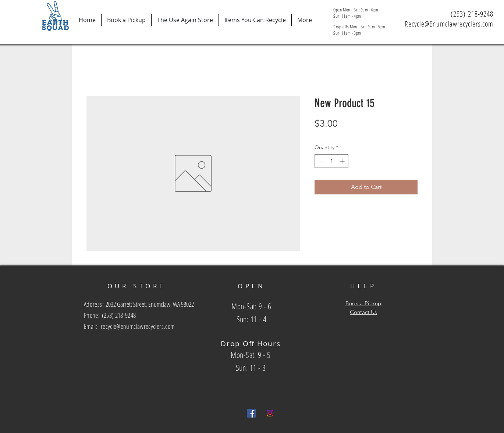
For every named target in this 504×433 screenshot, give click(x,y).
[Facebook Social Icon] (251, 413)
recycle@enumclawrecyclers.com (138, 326)
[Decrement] (320, 161)
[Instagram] (270, 413)
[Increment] (343, 161)
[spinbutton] (331, 161)
